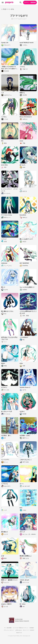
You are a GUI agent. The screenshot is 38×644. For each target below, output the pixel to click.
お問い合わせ (19, 630)
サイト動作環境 (8, 628)
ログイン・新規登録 (30, 3)
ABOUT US (19, 633)
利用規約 (32, 628)
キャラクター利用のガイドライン (21, 628)
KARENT (32, 630)
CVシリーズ (26, 630)
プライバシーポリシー (9, 630)
